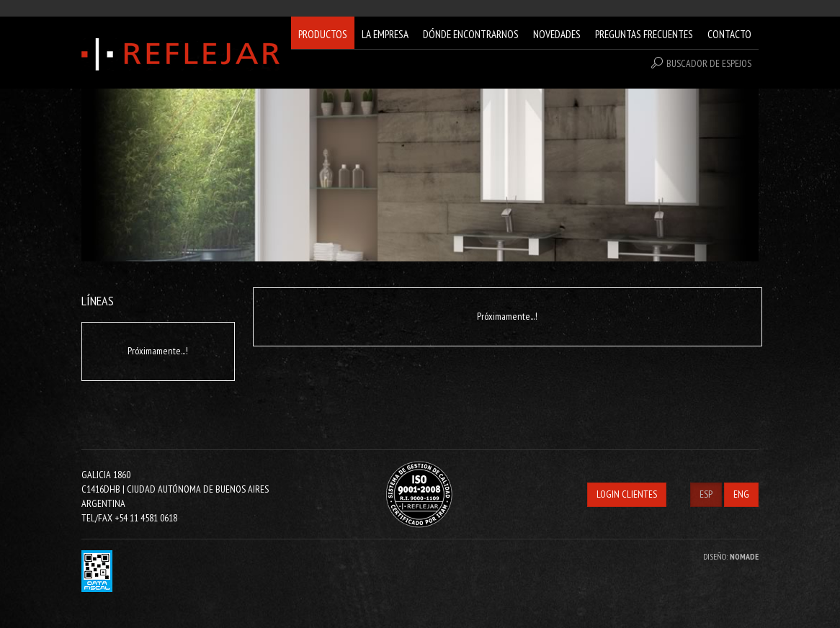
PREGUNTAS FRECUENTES (644, 34)
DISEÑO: (731, 556)
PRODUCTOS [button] (323, 34)
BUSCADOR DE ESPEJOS (701, 63)
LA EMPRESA (385, 34)
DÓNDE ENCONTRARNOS (471, 34)
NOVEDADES (557, 34)
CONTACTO (729, 34)
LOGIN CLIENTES (627, 494)
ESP (706, 494)
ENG (741, 494)
